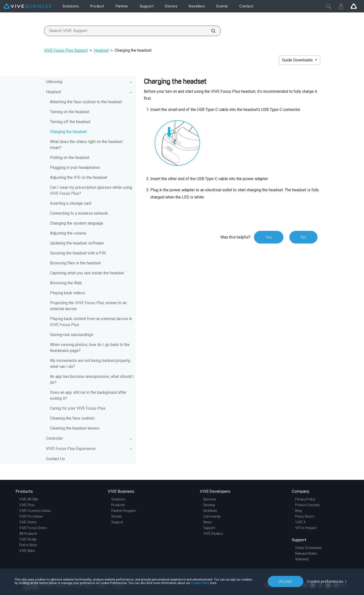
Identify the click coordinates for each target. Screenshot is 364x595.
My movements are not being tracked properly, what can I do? (90, 364)
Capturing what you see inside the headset (87, 273)
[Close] (329, 6)
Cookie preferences (325, 581)
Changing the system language (77, 223)
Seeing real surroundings (72, 335)
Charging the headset (68, 132)
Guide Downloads (298, 60)
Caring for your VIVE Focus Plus (78, 408)
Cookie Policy (200, 583)
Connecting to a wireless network (79, 213)
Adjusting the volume (68, 233)
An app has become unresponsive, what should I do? (92, 379)
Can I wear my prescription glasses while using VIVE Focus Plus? (91, 190)
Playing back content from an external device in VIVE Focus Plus (91, 322)
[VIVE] (27, 6)
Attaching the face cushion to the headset (86, 102)
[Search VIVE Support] (210, 31)
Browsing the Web (66, 283)
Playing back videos (68, 293)
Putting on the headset (70, 158)
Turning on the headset (70, 112)
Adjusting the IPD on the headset (79, 177)
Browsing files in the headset (75, 263)
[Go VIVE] (354, 6)
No (303, 237)
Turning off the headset (70, 122)
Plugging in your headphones (75, 168)
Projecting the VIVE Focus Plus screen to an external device (88, 306)
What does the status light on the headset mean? (86, 145)
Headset (101, 50)
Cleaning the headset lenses (75, 428)
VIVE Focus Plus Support (66, 50)
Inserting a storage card (71, 203)
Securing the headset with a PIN (78, 253)
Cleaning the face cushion (72, 418)
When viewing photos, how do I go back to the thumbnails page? (90, 348)
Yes (269, 237)
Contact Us (55, 459)
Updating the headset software (77, 243)
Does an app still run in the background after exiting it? (88, 395)
